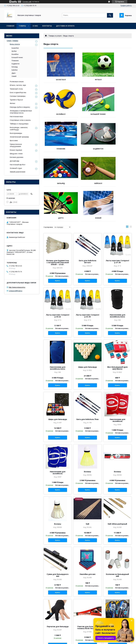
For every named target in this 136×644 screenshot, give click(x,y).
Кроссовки (14, 140)
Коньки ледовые (16, 150)
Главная (10, 26)
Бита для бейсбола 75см (87, 385)
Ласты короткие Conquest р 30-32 (58, 281)
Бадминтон (118, 114)
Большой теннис (57, 114)
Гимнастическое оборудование (16, 145)
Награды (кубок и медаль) (20, 107)
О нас (35, 26)
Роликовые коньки (17, 82)
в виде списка (131, 193)
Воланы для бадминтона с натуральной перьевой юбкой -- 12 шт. (58, 228)
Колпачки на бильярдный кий (117, 541)
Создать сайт (27, 2)
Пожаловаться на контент (85, 641)
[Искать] (110, 15)
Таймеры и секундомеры (19, 124)
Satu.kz (79, 639)
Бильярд (57, 149)
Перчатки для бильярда (58, 592)
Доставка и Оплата (65, 26)
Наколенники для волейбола (117, 386)
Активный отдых (16, 168)
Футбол (88, 80)
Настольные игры (16, 116)
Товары (22, 26)
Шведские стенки (16, 154)
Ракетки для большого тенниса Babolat (117, 593)
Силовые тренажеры (18, 96)
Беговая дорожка (17, 157)
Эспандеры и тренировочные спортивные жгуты (21, 112)
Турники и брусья (16, 100)
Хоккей (57, 183)
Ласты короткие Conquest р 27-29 (117, 227)
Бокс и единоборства (18, 93)
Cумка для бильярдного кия (58, 541)
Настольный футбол (18, 165)
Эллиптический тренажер (19, 137)
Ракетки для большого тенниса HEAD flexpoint (87, 593)
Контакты (47, 26)
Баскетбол (57, 80)
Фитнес (13, 103)
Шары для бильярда (88, 332)
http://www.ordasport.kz (17, 287)
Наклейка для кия (88, 540)
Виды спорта (15, 44)
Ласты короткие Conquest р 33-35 (88, 281)
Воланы (87, 437)
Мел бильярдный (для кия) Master (117, 333)
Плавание (88, 114)
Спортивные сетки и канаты (20, 120)
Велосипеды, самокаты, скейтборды (19, 129)
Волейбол (118, 80)
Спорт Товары (12, 41)
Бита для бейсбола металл (88, 227)
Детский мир (15, 161)
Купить (58, 246)
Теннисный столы (16, 89)
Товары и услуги (55, 36)
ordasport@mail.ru (16, 291)
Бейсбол (88, 149)
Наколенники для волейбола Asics (117, 281)
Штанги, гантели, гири (18, 85)
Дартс (118, 149)
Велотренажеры (16, 133)
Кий (88, 489)
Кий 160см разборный (117, 489)
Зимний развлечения (18, 172)
